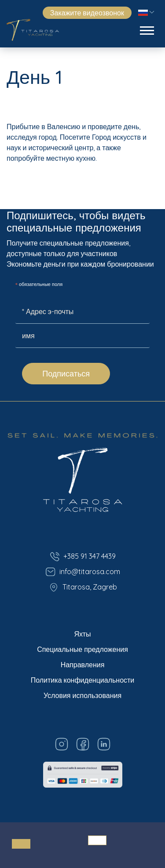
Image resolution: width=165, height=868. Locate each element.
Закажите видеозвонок (87, 13)
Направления (83, 665)
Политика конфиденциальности (83, 680)
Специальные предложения (82, 649)
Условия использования (82, 695)
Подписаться (66, 374)
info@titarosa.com (83, 572)
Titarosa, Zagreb (83, 587)
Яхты (82, 634)
